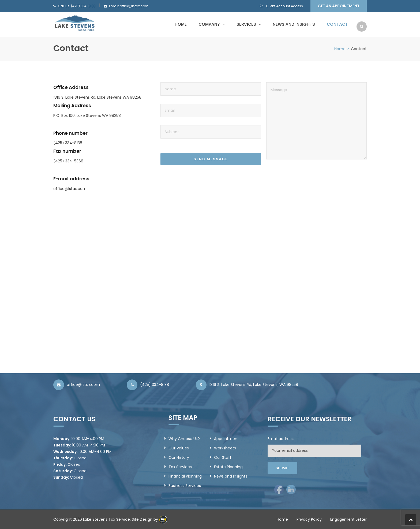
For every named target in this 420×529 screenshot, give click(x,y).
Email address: (281, 439)
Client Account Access (281, 6)
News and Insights (294, 24)
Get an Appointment (339, 6)
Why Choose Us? (184, 439)
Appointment (226, 439)
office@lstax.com (70, 189)
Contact (337, 24)
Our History (179, 457)
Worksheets (225, 448)
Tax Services (180, 467)
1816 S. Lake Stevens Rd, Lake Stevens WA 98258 (97, 97)
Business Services (185, 486)
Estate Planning (228, 467)
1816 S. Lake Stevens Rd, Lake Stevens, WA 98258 (254, 385)
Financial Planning (185, 476)
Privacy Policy (309, 519)
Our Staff (223, 457)
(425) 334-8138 (68, 143)
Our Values (179, 448)
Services (249, 24)
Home (181, 24)
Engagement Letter (348, 519)
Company (212, 24)
